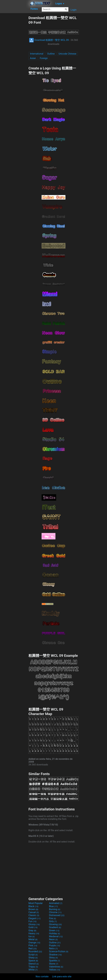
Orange (34, 943)
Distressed (57, 915)
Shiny (53, 958)
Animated (56, 903)
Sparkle (54, 961)
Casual (34, 912)
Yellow (55, 970)
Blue (53, 906)
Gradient (55, 927)
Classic (34, 915)
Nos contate (42, 976)
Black (33, 906)
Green (54, 930)
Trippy (33, 967)
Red (33, 948)
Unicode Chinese (67, 54)
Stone (54, 964)
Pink (33, 946)
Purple (54, 946)
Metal (33, 939)
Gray (32, 930)
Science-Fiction (59, 951)
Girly (53, 921)
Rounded (35, 951)
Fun (32, 921)
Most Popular (36, 903)
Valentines (56, 967)
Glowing (55, 924)
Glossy (34, 924)
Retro (53, 948)
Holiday (55, 933)
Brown (33, 909)
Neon (53, 939)
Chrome (55, 912)
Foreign (44, 58)
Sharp (33, 958)
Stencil (34, 964)
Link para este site (62, 976)
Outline (51, 54)
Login (74, 10)
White (33, 970)
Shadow (55, 955)
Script (33, 955)
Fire (53, 918)
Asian (33, 58)
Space (33, 961)
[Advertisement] (14, 60)
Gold (33, 927)
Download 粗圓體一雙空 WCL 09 (49, 40)
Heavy (34, 933)
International (37, 54)
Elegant (34, 918)
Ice (32, 936)
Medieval (56, 936)
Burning (55, 909)
